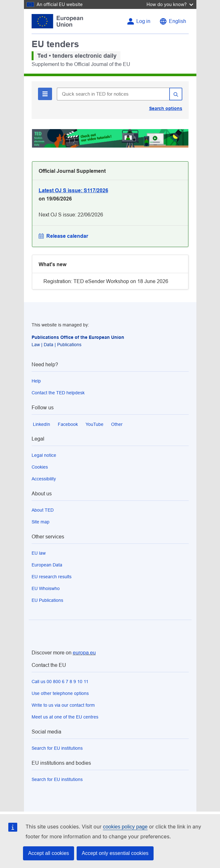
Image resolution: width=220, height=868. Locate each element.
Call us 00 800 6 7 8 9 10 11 (60, 682)
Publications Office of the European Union (78, 337)
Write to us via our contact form (63, 705)
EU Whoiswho (46, 588)
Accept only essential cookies (115, 853)
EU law (39, 553)
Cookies (40, 467)
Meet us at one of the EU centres (65, 717)
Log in (143, 21)
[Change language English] (173, 21)
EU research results (52, 577)
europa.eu (84, 653)
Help (36, 381)
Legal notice (44, 455)
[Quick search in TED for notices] (113, 94)
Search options (166, 108)
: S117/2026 (73, 190)
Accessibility (44, 479)
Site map (41, 522)
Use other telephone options (60, 693)
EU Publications (47, 600)
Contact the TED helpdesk (58, 393)
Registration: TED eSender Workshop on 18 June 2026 (106, 281)
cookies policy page (125, 827)
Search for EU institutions (57, 748)
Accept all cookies (49, 853)
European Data (47, 565)
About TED (43, 510)
